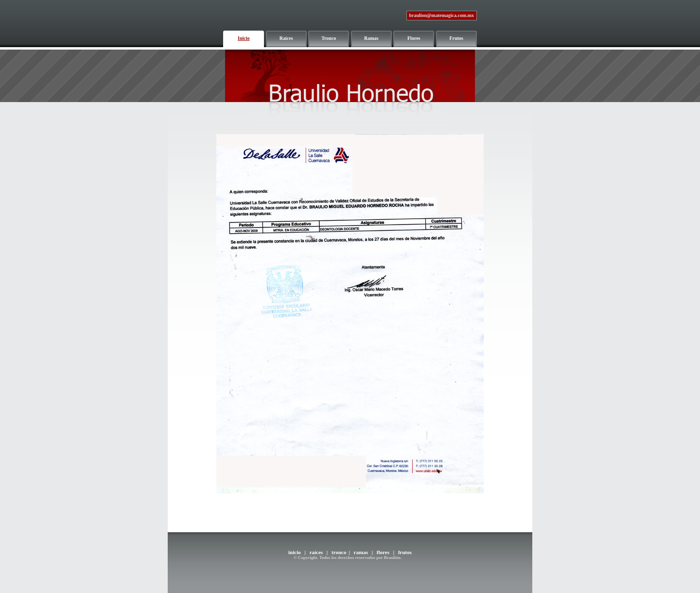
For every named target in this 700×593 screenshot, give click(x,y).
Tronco (329, 38)
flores (382, 552)
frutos (405, 552)
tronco (339, 552)
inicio (295, 552)
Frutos (456, 38)
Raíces (286, 38)
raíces (316, 552)
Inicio (244, 38)
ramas (361, 552)
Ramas (371, 38)
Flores (414, 38)
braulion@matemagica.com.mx (441, 15)
